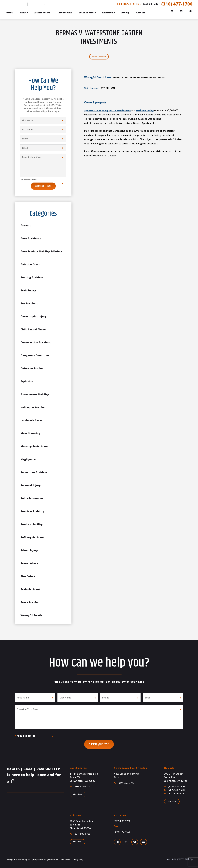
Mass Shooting (30, 433)
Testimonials (65, 13)
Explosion (27, 381)
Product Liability (32, 524)
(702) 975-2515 (174, 794)
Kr (190, 11)
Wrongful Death (31, 615)
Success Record (42, 13)
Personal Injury (31, 485)
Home (9, 13)
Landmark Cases (32, 420)
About (23, 13)
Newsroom (108, 13)
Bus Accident (29, 303)
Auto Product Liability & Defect (41, 251)
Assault (26, 225)
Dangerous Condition (35, 355)
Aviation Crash (30, 264)
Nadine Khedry (145, 110)
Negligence (28, 459)
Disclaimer (65, 859)
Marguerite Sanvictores (117, 110)
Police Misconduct (33, 498)
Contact (141, 13)
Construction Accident (36, 342)
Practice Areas (87, 13)
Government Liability (35, 394)
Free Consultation (128, 4)
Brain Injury (28, 290)
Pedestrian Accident (34, 472)
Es (172, 11)
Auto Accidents (31, 238)
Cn (181, 11)
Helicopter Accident (34, 407)
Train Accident (30, 589)
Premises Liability (32, 511)
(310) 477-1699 (122, 832)
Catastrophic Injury (33, 316)
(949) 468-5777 (124, 783)
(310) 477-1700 (177, 4)
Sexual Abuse (29, 563)
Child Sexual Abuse (33, 329)
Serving (125, 13)
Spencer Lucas (93, 110)
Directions (78, 794)
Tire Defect (28, 576)
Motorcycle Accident (34, 446)
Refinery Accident (32, 537)
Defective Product (33, 368)
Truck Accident (31, 602)
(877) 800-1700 (174, 786)
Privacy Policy (78, 859)
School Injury (29, 550)
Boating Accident (32, 277)
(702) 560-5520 (174, 790)
